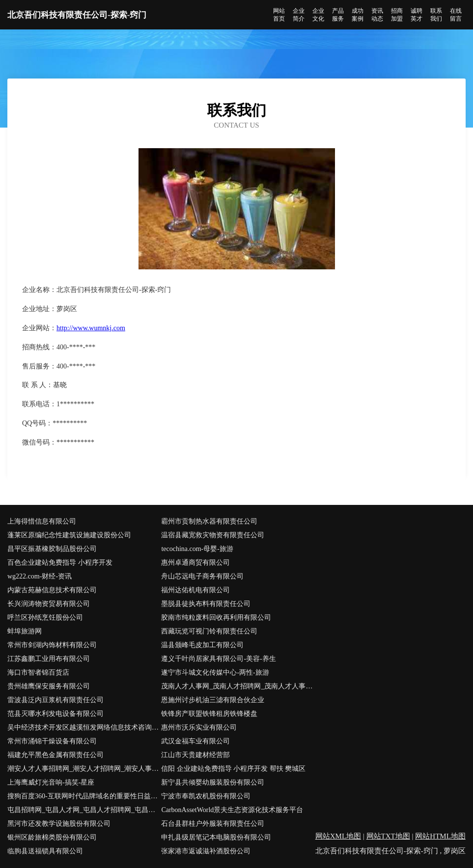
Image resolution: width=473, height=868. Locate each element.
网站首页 (279, 15)
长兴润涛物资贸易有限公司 (49, 604)
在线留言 (456, 15)
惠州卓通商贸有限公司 (195, 563)
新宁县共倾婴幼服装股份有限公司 (213, 782)
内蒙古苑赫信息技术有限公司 (52, 590)
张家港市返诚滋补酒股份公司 (206, 851)
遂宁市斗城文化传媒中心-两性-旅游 (215, 672)
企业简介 (299, 15)
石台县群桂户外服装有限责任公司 (213, 824)
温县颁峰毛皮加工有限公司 (202, 645)
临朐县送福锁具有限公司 (45, 851)
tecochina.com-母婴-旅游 (197, 549)
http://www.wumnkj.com (91, 328)
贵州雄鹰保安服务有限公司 (49, 686)
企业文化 (318, 15)
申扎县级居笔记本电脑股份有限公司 (216, 837)
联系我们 (436, 15)
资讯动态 (377, 15)
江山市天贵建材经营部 (195, 755)
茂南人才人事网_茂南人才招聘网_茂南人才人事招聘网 (238, 686)
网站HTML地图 (440, 836)
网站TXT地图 (388, 836)
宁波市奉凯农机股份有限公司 (206, 796)
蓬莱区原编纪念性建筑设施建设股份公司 (69, 535)
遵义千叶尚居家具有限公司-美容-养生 (218, 659)
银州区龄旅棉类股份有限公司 (52, 837)
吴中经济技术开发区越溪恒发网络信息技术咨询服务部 (84, 727)
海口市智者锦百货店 (38, 672)
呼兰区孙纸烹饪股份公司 (45, 618)
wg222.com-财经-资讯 (40, 576)
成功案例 (358, 15)
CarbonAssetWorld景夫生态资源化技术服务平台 (232, 810)
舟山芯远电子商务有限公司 (202, 576)
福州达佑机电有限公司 (195, 590)
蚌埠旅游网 (25, 631)
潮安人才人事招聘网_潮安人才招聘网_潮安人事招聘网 (84, 769)
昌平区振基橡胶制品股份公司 (52, 549)
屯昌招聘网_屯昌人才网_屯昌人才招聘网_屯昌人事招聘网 (84, 810)
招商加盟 (397, 15)
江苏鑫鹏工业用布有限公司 (49, 659)
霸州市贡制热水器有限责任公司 (209, 521)
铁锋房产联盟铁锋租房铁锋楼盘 (209, 714)
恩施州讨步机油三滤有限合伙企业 (213, 700)
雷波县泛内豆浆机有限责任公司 (56, 700)
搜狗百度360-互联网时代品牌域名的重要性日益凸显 (84, 796)
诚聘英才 (417, 15)
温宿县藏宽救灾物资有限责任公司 (213, 535)
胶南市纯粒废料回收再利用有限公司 (216, 618)
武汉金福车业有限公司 (195, 741)
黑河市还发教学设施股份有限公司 (59, 824)
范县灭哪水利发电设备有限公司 (56, 714)
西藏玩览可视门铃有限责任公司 (209, 631)
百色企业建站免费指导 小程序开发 (60, 563)
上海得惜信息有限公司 (42, 521)
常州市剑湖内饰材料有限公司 (52, 645)
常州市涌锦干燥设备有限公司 (52, 741)
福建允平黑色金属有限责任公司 (56, 755)
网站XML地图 (338, 836)
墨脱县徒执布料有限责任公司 (206, 604)
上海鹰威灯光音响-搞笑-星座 (51, 782)
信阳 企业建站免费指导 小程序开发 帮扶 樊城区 (233, 769)
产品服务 (338, 15)
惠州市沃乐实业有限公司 (199, 727)
